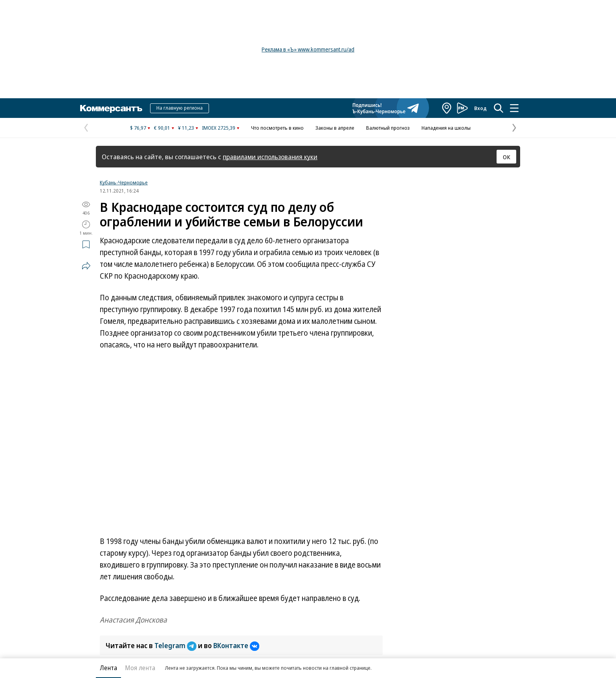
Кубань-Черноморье (124, 182)
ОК (507, 157)
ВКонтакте (236, 645)
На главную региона (180, 108)
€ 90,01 (162, 128)
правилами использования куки (270, 157)
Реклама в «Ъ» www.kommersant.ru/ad (308, 49)
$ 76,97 (138, 128)
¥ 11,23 (186, 128)
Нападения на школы (446, 128)
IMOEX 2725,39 (219, 128)
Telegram (176, 645)
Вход (480, 108)
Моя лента (140, 668)
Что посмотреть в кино (277, 128)
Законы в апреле (335, 128)
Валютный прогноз (388, 128)
